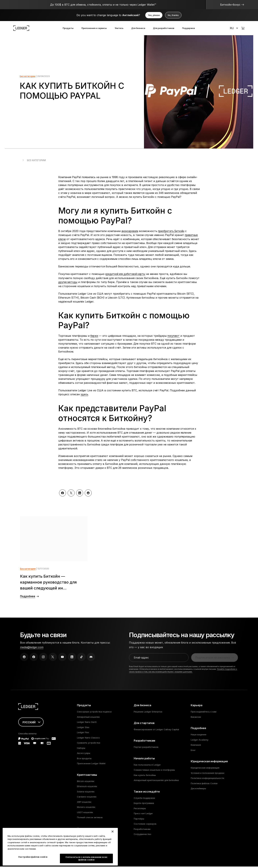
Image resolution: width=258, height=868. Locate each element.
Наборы (81, 749)
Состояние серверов (145, 825)
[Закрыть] (113, 842)
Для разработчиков (164, 28)
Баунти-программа (144, 805)
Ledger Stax (83, 729)
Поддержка (188, 28)
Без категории (28, 78)
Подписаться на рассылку (213, 659)
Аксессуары (84, 755)
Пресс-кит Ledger (143, 815)
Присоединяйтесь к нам (204, 713)
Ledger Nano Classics (88, 739)
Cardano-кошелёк (87, 798)
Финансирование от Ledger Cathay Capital (156, 731)
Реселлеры (140, 810)
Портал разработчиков (146, 748)
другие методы (68, 283)
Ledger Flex (83, 734)
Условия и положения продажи (207, 774)
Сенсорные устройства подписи (94, 713)
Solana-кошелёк (86, 793)
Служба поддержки (144, 799)
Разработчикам (142, 831)
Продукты (68, 28)
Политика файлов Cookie (204, 785)
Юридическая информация (205, 769)
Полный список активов (90, 819)
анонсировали (131, 233)
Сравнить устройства (89, 744)
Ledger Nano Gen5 (87, 723)
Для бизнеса (138, 28)
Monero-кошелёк (86, 808)
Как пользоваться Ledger (147, 766)
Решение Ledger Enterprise (148, 713)
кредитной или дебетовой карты (127, 276)
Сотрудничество (142, 836)
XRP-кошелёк (84, 803)
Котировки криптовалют (90, 837)
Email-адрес (142, 659)
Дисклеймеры (198, 790)
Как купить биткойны (145, 777)
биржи (95, 337)
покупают (175, 337)
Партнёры (139, 820)
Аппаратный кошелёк (88, 718)
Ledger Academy (200, 741)
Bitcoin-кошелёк (86, 783)
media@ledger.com (32, 648)
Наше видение (199, 736)
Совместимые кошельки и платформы (154, 771)
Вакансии (196, 718)
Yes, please (154, 15)
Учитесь (119, 28)
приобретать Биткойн (175, 233)
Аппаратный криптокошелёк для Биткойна (156, 782)
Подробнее (28, 598)
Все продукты (84, 760)
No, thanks (173, 15)
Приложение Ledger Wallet (91, 765)
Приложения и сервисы (94, 28)
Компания (196, 746)
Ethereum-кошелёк (87, 788)
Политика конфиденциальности (207, 780)
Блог (193, 752)
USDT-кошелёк (85, 814)
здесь (84, 396)
